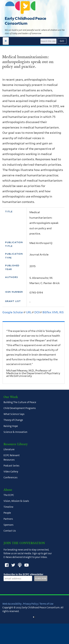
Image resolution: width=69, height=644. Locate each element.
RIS (61, 312)
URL (30, 312)
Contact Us (10, 531)
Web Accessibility (12, 604)
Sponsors (8, 525)
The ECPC (9, 495)
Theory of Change (13, 420)
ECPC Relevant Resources (12, 458)
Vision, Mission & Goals (16, 501)
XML (55, 312)
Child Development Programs (20, 408)
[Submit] (62, 41)
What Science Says (14, 414)
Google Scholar (14, 312)
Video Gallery (11, 472)
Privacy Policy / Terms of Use (38, 604)
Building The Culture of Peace (20, 402)
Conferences (10, 478)
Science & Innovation (15, 432)
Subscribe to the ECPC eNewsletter (23, 574)
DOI (38, 312)
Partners (8, 519)
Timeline (8, 507)
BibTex (47, 312)
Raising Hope (11, 426)
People (7, 513)
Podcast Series (11, 466)
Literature (9, 450)
